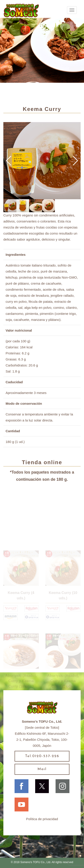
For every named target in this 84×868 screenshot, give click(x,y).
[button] (9, 161)
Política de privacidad (42, 819)
